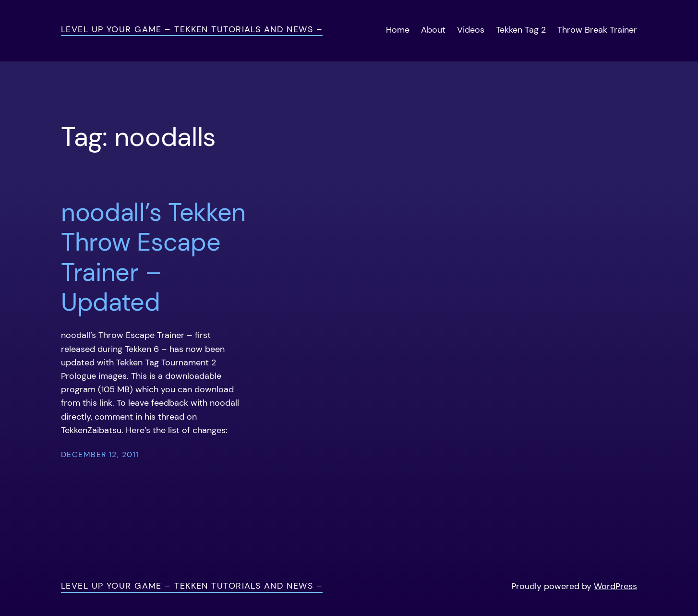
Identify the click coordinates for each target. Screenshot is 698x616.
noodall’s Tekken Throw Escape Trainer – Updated (153, 257)
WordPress (615, 586)
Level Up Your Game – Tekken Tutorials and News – (192, 29)
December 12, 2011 (100, 454)
